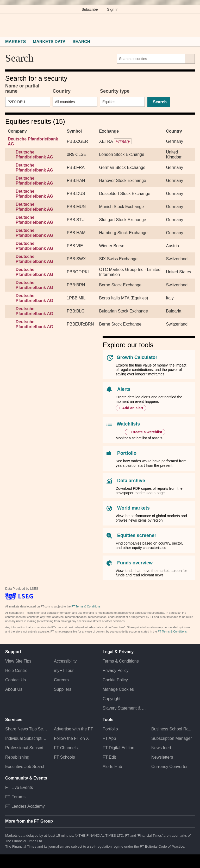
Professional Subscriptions (27, 748)
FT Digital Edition (118, 748)
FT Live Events (19, 787)
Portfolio (127, 453)
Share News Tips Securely (27, 729)
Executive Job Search (25, 767)
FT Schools (64, 757)
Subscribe (90, 9)
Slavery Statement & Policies (124, 708)
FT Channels (66, 748)
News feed (161, 748)
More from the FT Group (29, 821)
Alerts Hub (112, 767)
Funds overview (135, 563)
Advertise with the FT (73, 729)
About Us (14, 689)
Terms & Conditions (121, 661)
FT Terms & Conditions (86, 606)
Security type (115, 91)
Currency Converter (170, 767)
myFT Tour (64, 671)
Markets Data (49, 42)
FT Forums (15, 797)
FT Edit (109, 757)
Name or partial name (22, 88)
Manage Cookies (118, 689)
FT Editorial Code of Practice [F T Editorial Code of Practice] (162, 846)
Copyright (111, 699)
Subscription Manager (172, 738)
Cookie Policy (115, 680)
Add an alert (133, 408)
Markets (15, 42)
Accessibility (65, 661)
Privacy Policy (116, 671)
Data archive (131, 481)
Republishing (17, 757)
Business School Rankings (173, 729)
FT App (109, 738)
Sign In (113, 9)
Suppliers (63, 689)
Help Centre (16, 671)
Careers (61, 680)
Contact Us (15, 680)
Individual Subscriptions (27, 738)
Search (82, 42)
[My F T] (189, 25)
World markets (133, 508)
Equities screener (137, 535)
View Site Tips (18, 661)
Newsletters (162, 757)
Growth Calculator (137, 357)
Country (62, 91)
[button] (8, 25)
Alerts (124, 389)
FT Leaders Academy (25, 806)
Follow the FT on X (71, 738)
